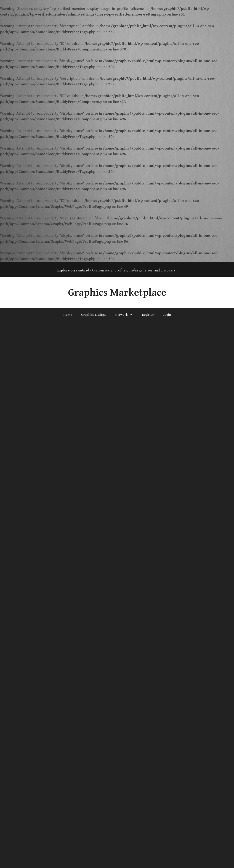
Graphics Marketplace (117, 293)
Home (68, 315)
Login (167, 315)
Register (148, 315)
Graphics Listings (94, 315)
